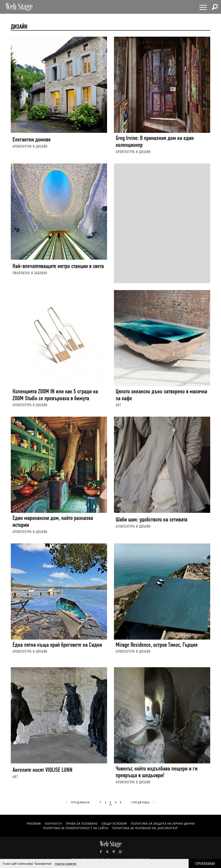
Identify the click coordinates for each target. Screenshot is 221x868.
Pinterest (114, 852)
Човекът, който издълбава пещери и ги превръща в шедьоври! (157, 772)
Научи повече (66, 863)
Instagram (120, 852)
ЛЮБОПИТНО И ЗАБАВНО (30, 273)
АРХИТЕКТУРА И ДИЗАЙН (30, 146)
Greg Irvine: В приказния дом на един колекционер (155, 141)
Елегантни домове (32, 139)
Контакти (53, 823)
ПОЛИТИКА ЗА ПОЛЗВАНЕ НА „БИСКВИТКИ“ (145, 828)
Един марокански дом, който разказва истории (53, 521)
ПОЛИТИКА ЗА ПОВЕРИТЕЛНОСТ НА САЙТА (76, 828)
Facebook (101, 852)
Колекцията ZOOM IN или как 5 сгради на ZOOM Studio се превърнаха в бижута (55, 395)
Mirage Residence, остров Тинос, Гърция (157, 645)
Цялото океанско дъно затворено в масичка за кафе (161, 395)
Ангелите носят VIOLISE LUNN (43, 770)
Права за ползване (81, 823)
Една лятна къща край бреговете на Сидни (57, 645)
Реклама (34, 823)
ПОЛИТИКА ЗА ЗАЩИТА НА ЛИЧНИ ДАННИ (163, 823)
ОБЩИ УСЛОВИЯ (114, 823)
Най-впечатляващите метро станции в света (58, 266)
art (118, 405)
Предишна (78, 802)
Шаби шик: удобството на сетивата (152, 519)
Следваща (144, 802)
